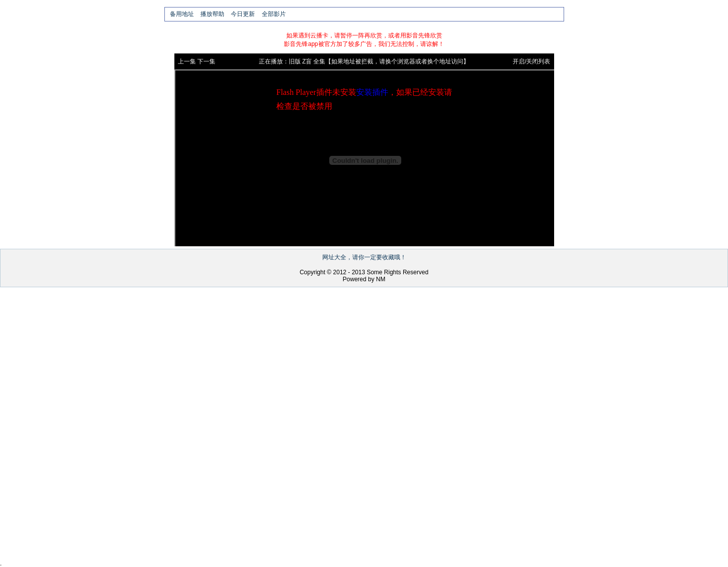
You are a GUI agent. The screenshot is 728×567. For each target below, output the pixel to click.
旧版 (295, 61)
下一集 (206, 61)
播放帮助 (212, 14)
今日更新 (243, 14)
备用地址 (182, 14)
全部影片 (274, 14)
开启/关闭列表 (531, 61)
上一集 (187, 61)
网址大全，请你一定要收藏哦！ (364, 257)
